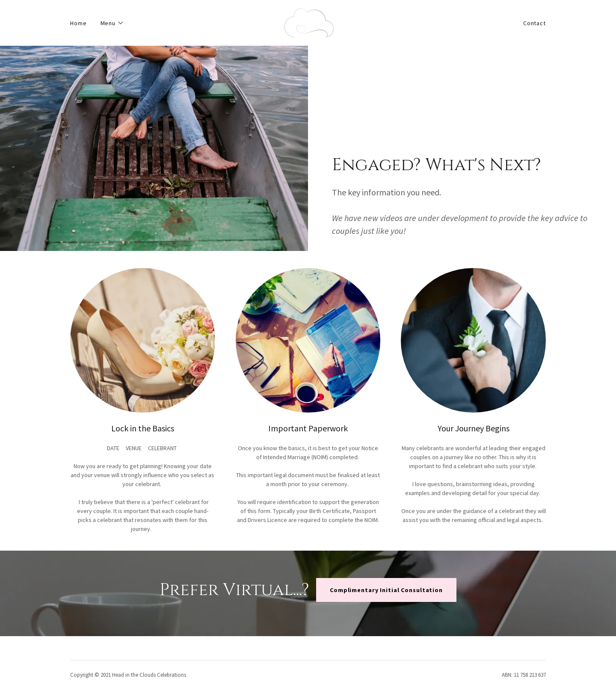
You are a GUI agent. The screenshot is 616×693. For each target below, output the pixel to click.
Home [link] (78, 23)
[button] (113, 23)
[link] (308, 22)
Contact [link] (535, 23)
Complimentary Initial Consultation (386, 590)
